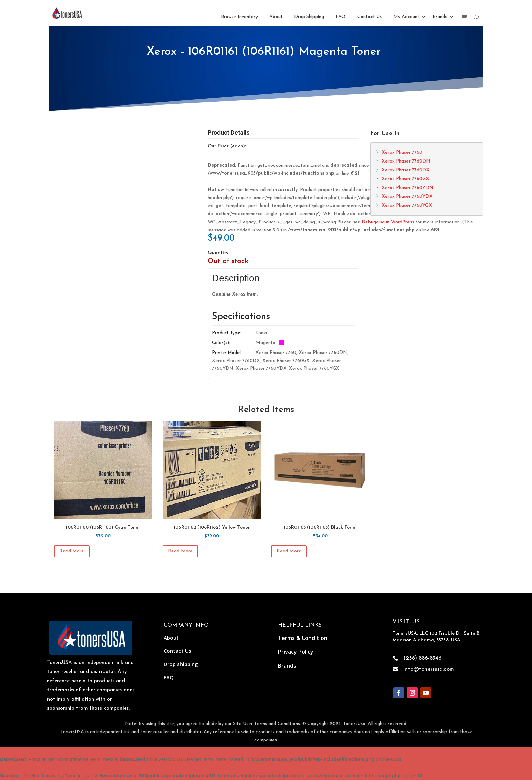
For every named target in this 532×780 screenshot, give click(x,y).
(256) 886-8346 (422, 658)
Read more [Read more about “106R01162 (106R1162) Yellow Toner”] (180, 551)
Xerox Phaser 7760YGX (407, 205)
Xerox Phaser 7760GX (405, 179)
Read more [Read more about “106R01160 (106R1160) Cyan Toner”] (72, 551)
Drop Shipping (309, 17)
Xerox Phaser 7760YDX (407, 197)
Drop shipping (181, 664)
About (276, 17)
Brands (440, 17)
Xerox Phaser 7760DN (406, 161)
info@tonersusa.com (429, 669)
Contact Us (369, 17)
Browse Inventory (239, 17)
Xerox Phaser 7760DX (406, 170)
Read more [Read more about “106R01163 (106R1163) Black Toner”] (289, 551)
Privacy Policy (296, 652)
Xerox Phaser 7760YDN (407, 188)
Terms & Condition (303, 638)
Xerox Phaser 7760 (402, 153)
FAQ (341, 17)
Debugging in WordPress (388, 222)
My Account (406, 17)
